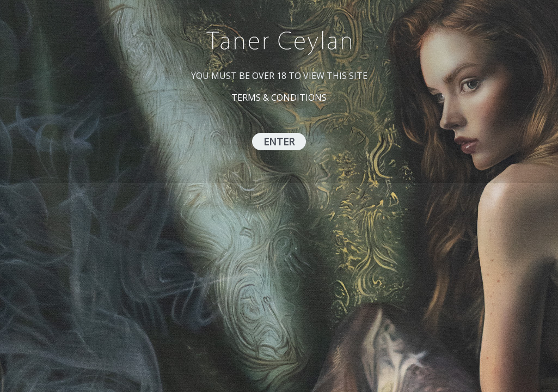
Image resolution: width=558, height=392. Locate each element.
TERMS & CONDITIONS (279, 97)
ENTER (279, 142)
